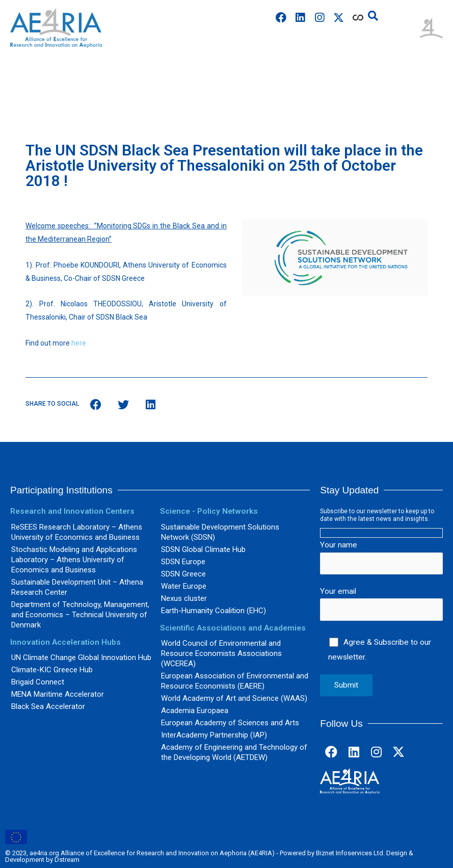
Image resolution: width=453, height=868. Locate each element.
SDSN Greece (183, 574)
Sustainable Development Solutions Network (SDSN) (220, 532)
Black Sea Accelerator (48, 706)
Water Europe (184, 586)
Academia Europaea (195, 711)
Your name (381, 557)
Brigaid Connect (38, 682)
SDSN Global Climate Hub (203, 549)
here (79, 343)
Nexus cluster (184, 598)
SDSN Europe (183, 562)
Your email (381, 604)
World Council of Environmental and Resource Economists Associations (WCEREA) (221, 653)
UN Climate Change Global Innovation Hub (81, 657)
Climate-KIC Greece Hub (52, 670)
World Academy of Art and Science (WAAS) (234, 698)
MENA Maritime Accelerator (58, 694)
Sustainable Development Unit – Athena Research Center (77, 587)
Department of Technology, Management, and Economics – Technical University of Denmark (80, 615)
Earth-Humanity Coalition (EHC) (214, 611)
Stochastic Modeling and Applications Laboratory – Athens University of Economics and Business (74, 560)
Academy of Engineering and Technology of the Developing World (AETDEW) (234, 752)
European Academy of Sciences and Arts (230, 723)
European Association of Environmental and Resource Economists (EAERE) (235, 681)
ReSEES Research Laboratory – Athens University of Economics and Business (77, 532)
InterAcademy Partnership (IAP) (214, 735)
